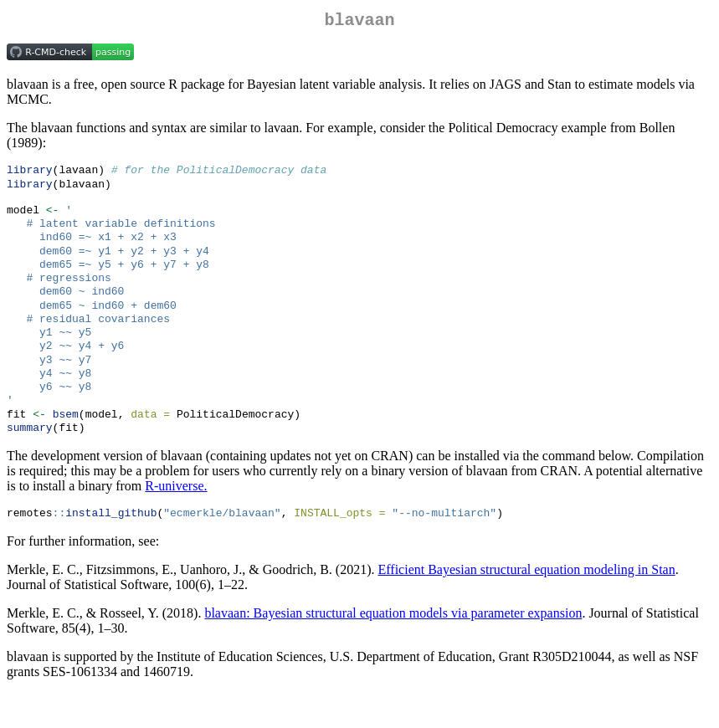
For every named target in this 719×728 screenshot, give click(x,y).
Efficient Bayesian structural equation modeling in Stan (527, 605)
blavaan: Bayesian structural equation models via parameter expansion (393, 648)
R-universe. (176, 519)
